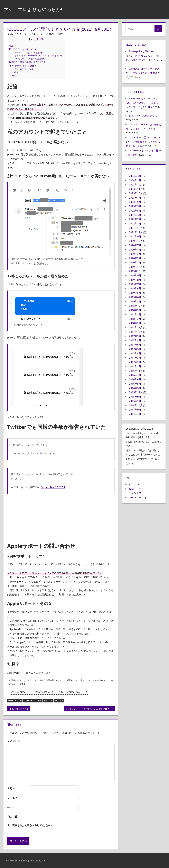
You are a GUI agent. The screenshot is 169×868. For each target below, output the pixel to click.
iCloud (18, 700)
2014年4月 (135, 414)
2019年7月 (135, 284)
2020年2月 (135, 258)
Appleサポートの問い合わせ (23, 66)
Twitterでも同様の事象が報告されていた (29, 62)
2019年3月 (135, 301)
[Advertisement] (61, 518)
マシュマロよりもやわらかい (38, 9)
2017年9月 (135, 336)
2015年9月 (135, 397)
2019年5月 (135, 293)
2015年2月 (135, 401)
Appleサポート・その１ (24, 69)
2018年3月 (135, 319)
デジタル (31, 34)
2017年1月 (135, 366)
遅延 (51, 700)
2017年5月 (135, 349)
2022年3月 (135, 215)
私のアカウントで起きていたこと (25, 49)
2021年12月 (136, 228)
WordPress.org (137, 497)
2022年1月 (135, 224)
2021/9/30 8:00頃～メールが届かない (30, 53)
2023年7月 (135, 198)
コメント (14, 741)
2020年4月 (135, 250)
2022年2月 (135, 219)
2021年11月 (136, 232)
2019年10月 (136, 271)
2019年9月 (135, 275)
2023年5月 (135, 202)
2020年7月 (135, 245)
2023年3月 (135, 206)
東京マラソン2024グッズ (143, 116)
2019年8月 (135, 280)
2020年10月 (136, 241)
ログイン (134, 484)
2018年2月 (135, 323)
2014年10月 (136, 405)
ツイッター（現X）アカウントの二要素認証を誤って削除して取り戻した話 (143, 142)
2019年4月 (135, 297)
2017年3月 (135, 358)
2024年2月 (135, 180)
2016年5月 (135, 384)
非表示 (40, 39)
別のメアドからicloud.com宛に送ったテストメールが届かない (39, 56)
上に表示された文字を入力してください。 (31, 825)
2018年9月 (135, 310)
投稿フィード (136, 489)
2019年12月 (136, 267)
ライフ (40, 34)
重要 (62, 700)
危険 (45, 700)
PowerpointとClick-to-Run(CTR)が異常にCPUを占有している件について (143, 56)
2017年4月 (135, 353)
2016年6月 (135, 379)
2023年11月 (136, 189)
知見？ (15, 75)
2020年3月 (135, 254)
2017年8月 (135, 340)
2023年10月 (136, 193)
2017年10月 (136, 332)
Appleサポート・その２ (22, 72)
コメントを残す (56, 34)
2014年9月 (135, 410)
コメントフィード (139, 493)
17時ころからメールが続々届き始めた (30, 59)
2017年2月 (135, 362)
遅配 (56, 700)
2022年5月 (135, 211)
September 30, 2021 (43, 453)
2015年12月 (136, 392)
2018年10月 (136, 306)
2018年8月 (135, 314)
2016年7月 (135, 375)
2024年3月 (135, 176)
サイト (11, 808)
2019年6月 (135, 288)
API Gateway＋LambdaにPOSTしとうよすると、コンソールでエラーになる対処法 (143, 103)
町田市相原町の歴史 (19, 709)
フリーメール (29, 700)
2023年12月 (136, 185)
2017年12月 (136, 327)
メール (39, 700)
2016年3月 (135, 388)
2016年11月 (136, 371)
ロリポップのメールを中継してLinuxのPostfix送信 (88, 709)
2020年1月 (135, 262)
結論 (11, 46)
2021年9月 (135, 236)
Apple (11, 700)
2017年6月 (135, 345)
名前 (11, 788)
